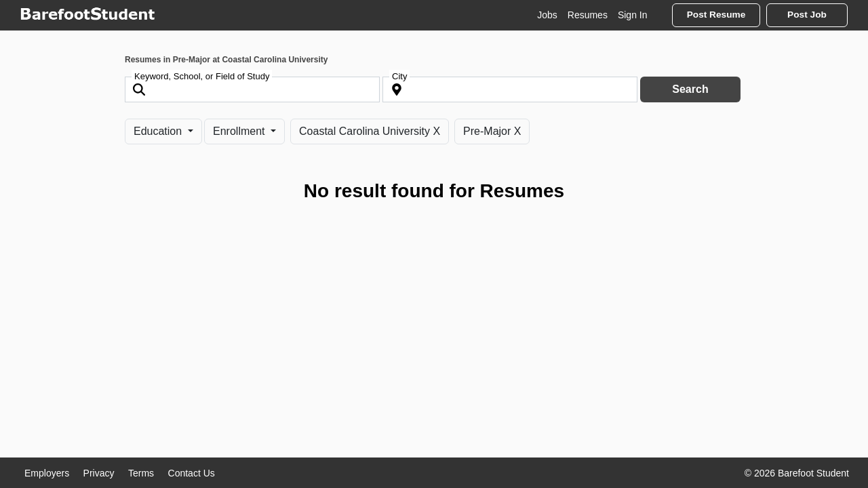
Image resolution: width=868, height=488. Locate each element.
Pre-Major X (492, 131)
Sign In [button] (633, 15)
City (399, 76)
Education (159, 131)
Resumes (588, 15)
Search (690, 89)
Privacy (99, 473)
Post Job (807, 15)
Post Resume (716, 15)
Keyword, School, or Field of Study (202, 76)
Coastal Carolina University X (370, 131)
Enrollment (240, 131)
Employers (47, 473)
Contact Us (192, 473)
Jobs (547, 15)
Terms (141, 473)
